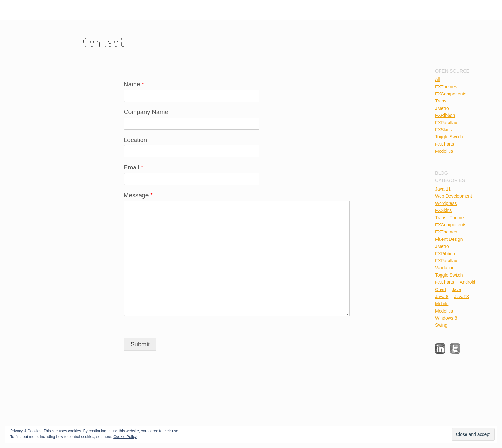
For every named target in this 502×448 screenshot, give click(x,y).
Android (467, 282)
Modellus (444, 151)
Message (138, 195)
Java (457, 289)
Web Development (453, 196)
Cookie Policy (125, 437)
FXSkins (443, 130)
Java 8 (442, 297)
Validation (445, 268)
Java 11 (443, 189)
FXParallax (446, 123)
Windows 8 (446, 318)
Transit (442, 101)
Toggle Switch (449, 137)
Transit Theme (449, 218)
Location (136, 140)
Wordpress (446, 203)
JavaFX (462, 297)
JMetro (442, 108)
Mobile (442, 304)
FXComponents (451, 94)
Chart (441, 289)
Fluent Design (449, 239)
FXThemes (446, 87)
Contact (105, 43)
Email (134, 167)
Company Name (146, 112)
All (438, 79)
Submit (140, 344)
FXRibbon (445, 115)
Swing (441, 325)
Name (134, 84)
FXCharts (445, 144)
